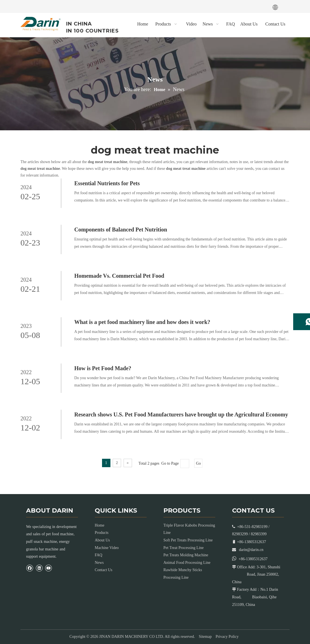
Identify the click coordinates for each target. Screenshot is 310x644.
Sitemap (205, 637)
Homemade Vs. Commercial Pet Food (119, 276)
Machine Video (107, 548)
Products (102, 533)
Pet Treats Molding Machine (186, 555)
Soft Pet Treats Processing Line (188, 540)
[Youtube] (48, 6)
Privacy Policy (227, 637)
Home (100, 525)
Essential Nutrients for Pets (107, 183)
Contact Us (104, 570)
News (99, 563)
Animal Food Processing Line (187, 563)
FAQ (99, 555)
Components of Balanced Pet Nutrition (121, 230)
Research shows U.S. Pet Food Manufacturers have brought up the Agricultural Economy (181, 414)
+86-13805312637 (253, 559)
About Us (102, 540)
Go (198, 463)
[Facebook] (25, 6)
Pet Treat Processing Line (184, 548)
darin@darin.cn (251, 550)
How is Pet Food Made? (103, 368)
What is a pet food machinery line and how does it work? (142, 322)
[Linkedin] (36, 6)
